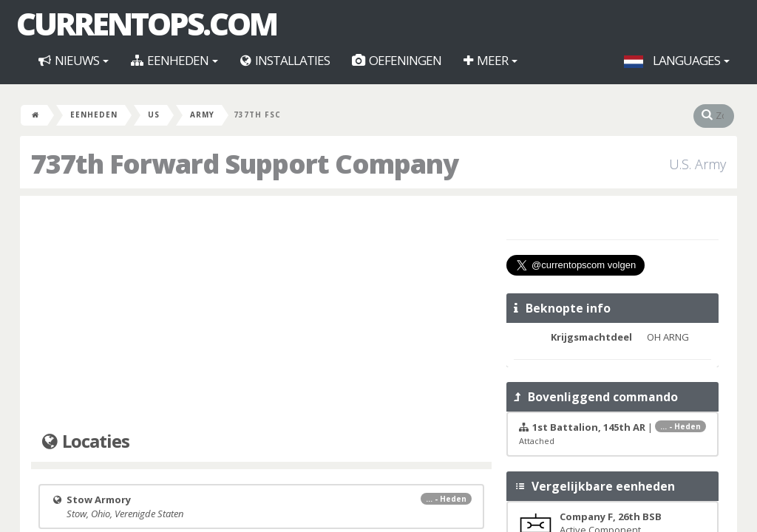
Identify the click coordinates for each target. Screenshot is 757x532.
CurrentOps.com (146, 24)
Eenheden (174, 60)
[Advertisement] (261, 314)
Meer (490, 60)
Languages (677, 60)
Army (202, 115)
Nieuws (74, 60)
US (154, 115)
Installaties (285, 60)
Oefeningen (397, 60)
